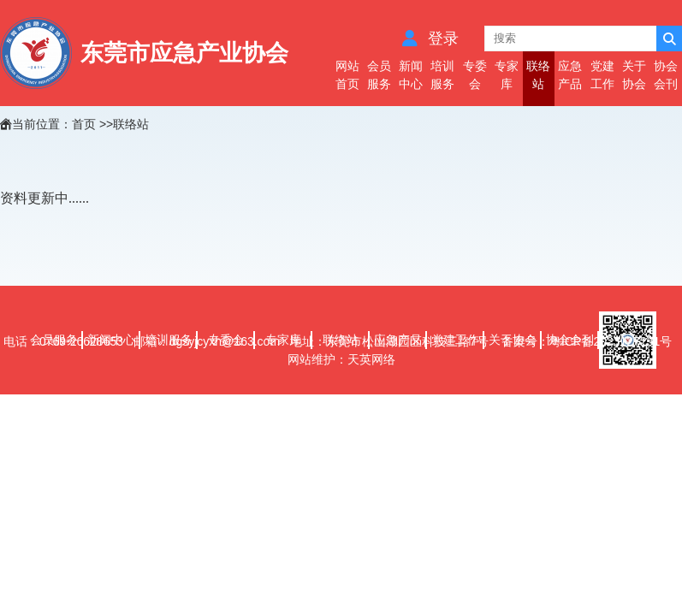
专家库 (507, 75)
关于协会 (634, 75)
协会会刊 (666, 75)
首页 (84, 124)
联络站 (538, 75)
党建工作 (602, 75)
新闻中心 (411, 75)
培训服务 (442, 75)
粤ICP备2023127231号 (612, 341)
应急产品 (570, 75)
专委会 (475, 75)
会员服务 (379, 75)
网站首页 (347, 75)
